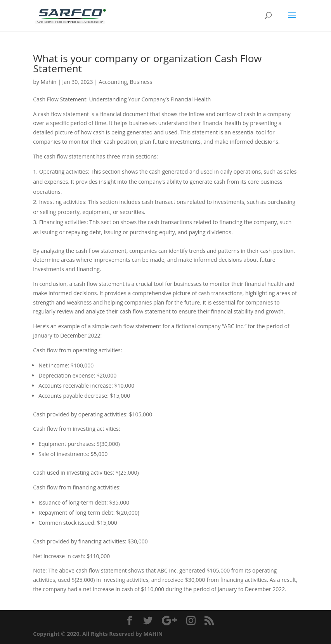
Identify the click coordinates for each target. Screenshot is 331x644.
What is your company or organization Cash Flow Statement (147, 63)
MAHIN (153, 634)
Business (141, 82)
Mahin (49, 82)
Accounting (113, 82)
